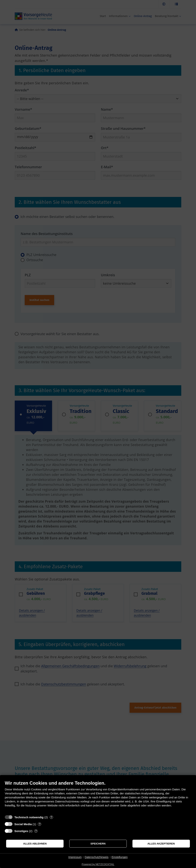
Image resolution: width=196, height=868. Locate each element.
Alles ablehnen (35, 844)
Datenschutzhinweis (97, 857)
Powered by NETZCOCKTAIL (98, 864)
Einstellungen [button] (120, 857)
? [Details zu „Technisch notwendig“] (51, 817)
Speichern (98, 844)
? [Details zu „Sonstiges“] (36, 831)
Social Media (23, 824)
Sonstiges (21, 831)
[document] (98, 797)
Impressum (75, 857)
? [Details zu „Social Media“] (40, 824)
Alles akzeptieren (161, 844)
